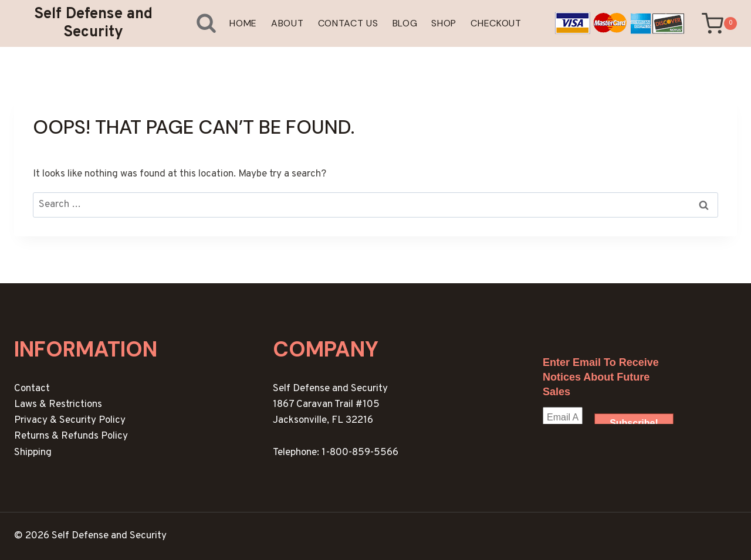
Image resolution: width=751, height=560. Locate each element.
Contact (32, 389)
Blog (405, 23)
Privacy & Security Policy (70, 420)
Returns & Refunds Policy (71, 436)
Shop (444, 23)
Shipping (33, 453)
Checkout (496, 23)
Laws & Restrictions (58, 405)
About (287, 23)
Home (243, 23)
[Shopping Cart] (719, 24)
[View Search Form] (197, 23)
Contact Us (348, 23)
